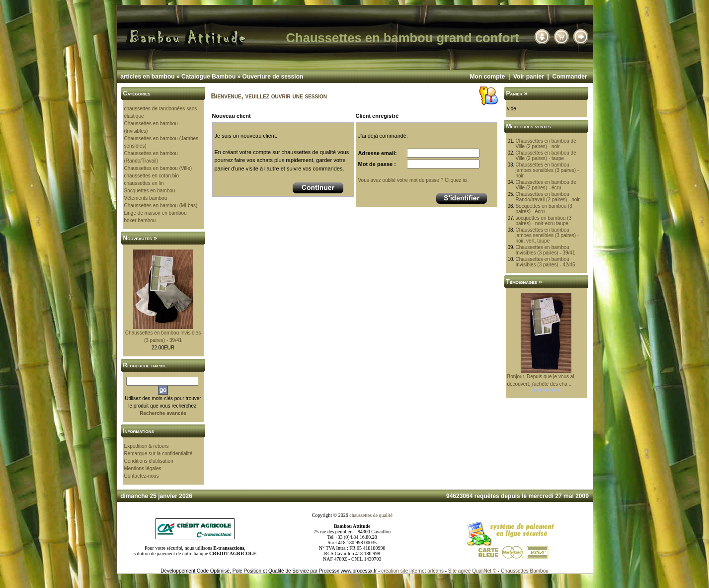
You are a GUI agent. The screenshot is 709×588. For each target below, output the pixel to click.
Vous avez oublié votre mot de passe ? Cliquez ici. (414, 180)
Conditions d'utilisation (149, 461)
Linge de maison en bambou (156, 213)
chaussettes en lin (144, 183)
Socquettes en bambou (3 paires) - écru (544, 209)
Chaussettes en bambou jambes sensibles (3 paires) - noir (547, 170)
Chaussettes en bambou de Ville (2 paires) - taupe (546, 156)
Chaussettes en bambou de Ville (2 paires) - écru (546, 185)
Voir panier (529, 77)
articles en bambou (147, 77)
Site (452, 571)
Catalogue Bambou (208, 77)
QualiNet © (484, 571)
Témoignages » (524, 282)
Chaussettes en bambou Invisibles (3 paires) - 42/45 (545, 262)
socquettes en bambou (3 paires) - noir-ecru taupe (543, 221)
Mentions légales (143, 468)
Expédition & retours (147, 446)
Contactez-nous (142, 476)
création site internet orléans (412, 571)
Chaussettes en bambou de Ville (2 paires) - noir (546, 144)
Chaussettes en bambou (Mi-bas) (161, 206)
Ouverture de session (273, 77)
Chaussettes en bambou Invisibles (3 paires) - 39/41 (545, 250)
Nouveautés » (140, 238)
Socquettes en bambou (150, 191)
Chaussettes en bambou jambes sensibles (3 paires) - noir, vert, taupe (547, 235)
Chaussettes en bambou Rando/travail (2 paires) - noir (548, 197)
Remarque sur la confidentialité (158, 454)
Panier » (517, 93)
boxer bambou (140, 220)
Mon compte (488, 77)
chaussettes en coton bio (152, 176)
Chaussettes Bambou (525, 571)
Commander (569, 77)
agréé (465, 571)
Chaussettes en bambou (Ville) (158, 168)
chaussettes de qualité (371, 515)
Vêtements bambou (146, 198)
